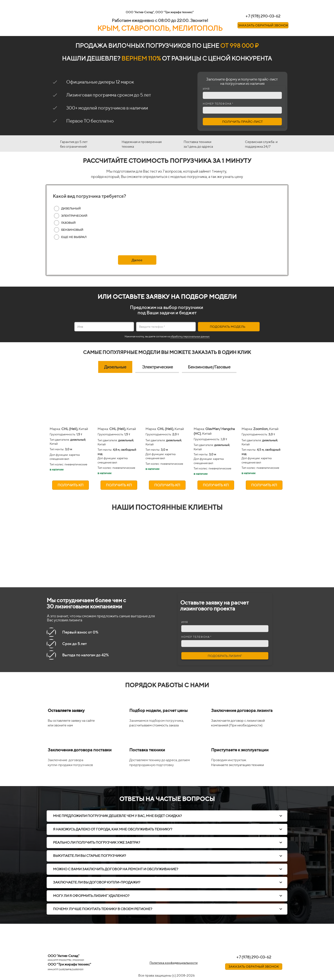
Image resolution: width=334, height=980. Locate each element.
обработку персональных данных (190, 336)
